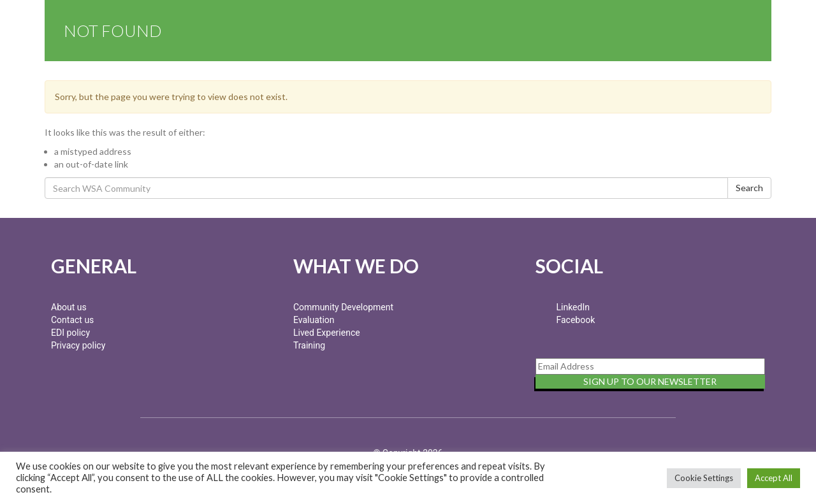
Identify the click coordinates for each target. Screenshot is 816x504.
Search (749, 188)
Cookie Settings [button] (704, 478)
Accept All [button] (774, 478)
